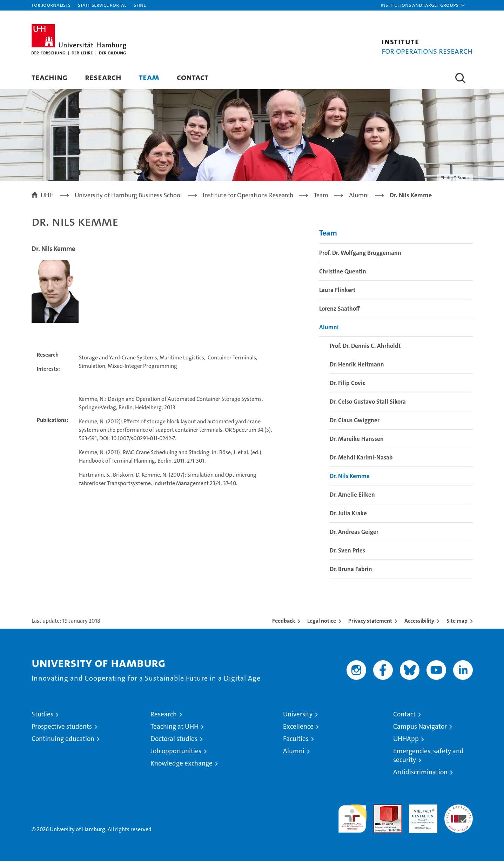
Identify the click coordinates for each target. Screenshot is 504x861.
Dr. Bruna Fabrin (351, 569)
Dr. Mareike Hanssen (357, 439)
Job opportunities (176, 751)
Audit (380, 808)
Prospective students (62, 726)
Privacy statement (370, 621)
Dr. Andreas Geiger (354, 532)
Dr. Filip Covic (347, 383)
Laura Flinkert (337, 290)
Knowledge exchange (182, 763)
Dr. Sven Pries (347, 550)
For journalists (51, 5)
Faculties (296, 739)
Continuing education (63, 739)
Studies (42, 714)
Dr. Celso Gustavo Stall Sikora (368, 402)
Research (103, 77)
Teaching (49, 77)
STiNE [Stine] (140, 5)
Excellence (298, 726)
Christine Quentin (343, 271)
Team (149, 77)
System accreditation (459, 812)
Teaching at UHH (174, 726)
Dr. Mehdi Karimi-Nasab (361, 457)
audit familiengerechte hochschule (352, 816)
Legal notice (322, 621)
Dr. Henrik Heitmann (357, 364)
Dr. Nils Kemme (350, 476)
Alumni (329, 327)
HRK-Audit (421, 808)
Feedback (284, 621)
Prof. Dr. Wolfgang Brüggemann (360, 253)
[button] (423, 5)
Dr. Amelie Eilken (352, 495)
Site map (457, 621)
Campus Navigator (420, 726)
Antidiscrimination (420, 772)
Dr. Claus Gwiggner (355, 420)
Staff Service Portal (102, 5)
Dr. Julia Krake (348, 513)
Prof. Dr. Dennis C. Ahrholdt (365, 346)
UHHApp (406, 739)
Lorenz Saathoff (340, 309)
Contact (193, 77)
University (298, 714)
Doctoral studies (174, 739)
